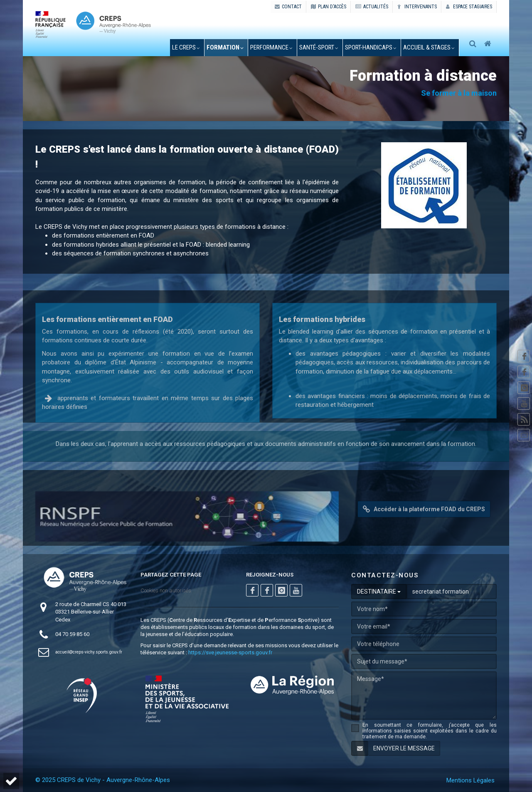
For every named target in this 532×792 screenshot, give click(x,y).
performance (271, 47)
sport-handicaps (370, 47)
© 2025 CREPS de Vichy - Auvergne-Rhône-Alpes (103, 780)
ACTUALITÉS (372, 7)
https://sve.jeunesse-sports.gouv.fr (230, 652)
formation (224, 47)
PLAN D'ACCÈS (329, 7)
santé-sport (318, 47)
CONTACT (288, 7)
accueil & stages (428, 47)
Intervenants (417, 7)
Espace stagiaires (469, 7)
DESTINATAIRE (379, 592)
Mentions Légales (470, 780)
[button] (11, 781)
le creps (185, 47)
